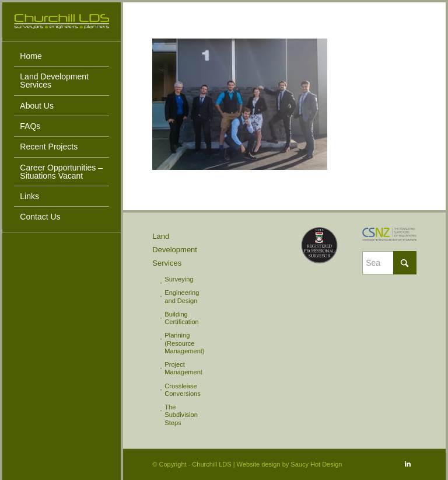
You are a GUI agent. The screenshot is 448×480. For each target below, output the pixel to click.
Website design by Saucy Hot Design (290, 464)
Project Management (183, 368)
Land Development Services (175, 250)
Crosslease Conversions (182, 390)
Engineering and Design (182, 296)
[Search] (389, 263)
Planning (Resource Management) (184, 343)
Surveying (179, 279)
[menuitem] (62, 56)
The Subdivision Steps (181, 415)
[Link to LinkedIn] (408, 464)
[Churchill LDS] (62, 21)
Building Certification (181, 318)
